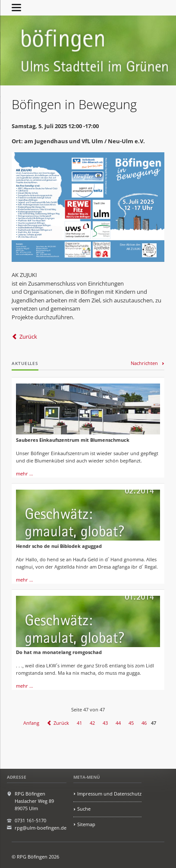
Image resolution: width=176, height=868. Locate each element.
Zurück (28, 337)
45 (131, 723)
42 (92, 723)
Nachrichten (144, 363)
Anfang (31, 723)
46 (144, 723)
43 (105, 723)
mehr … (25, 473)
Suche (84, 809)
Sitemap (86, 824)
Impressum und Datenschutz (109, 794)
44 (118, 723)
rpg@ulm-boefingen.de (41, 828)
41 (79, 723)
